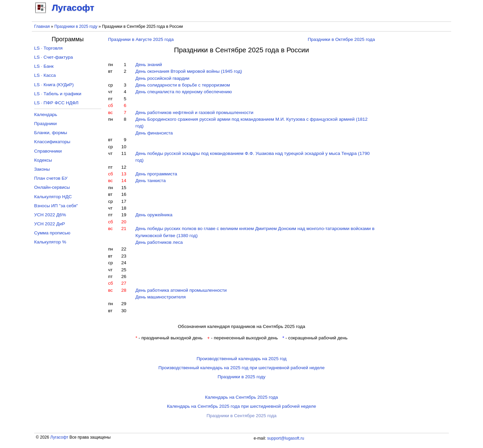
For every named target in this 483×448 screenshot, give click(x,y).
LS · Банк (44, 66)
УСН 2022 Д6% (50, 215)
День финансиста (154, 133)
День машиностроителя (161, 297)
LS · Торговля (48, 48)
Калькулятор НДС (53, 197)
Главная (42, 26)
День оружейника (154, 215)
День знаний (149, 65)
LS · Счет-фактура (54, 57)
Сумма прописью (52, 233)
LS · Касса (45, 75)
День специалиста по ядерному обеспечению (184, 92)
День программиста (156, 174)
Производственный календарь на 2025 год (241, 359)
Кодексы (43, 160)
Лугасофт (59, 437)
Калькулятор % (50, 242)
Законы (42, 169)
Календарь (46, 115)
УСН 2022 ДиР (50, 224)
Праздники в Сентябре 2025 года (242, 416)
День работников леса (159, 242)
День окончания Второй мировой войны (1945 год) (189, 71)
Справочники (48, 151)
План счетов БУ (51, 178)
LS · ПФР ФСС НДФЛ (56, 103)
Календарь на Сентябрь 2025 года (241, 397)
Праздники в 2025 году (76, 26)
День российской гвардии (163, 78)
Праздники (45, 124)
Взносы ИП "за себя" (56, 206)
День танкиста (151, 181)
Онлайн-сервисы (52, 187)
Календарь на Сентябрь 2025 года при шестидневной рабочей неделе (242, 406)
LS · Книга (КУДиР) (54, 85)
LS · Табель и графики (58, 94)
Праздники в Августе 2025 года (141, 39)
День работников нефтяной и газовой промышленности (195, 113)
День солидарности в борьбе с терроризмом (183, 85)
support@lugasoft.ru (285, 438)
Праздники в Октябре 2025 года (341, 39)
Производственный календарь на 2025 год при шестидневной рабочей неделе (241, 368)
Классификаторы (52, 142)
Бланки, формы (51, 133)
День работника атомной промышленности (181, 290)
